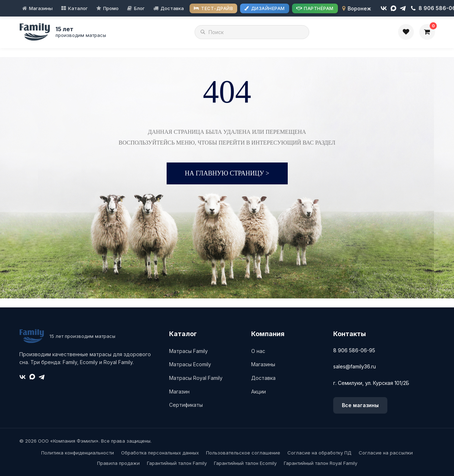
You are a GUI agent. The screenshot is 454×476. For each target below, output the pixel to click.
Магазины (41, 8)
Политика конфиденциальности (78, 453)
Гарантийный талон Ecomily (245, 463)
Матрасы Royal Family (196, 378)
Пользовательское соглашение (243, 453)
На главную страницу (227, 173)
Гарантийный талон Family (177, 463)
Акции (259, 392)
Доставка (172, 8)
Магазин (179, 392)
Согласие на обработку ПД (319, 453)
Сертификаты (186, 405)
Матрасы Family (188, 351)
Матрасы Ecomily (190, 364)
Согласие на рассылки (386, 453)
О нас (258, 351)
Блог (139, 8)
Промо (111, 8)
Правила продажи (118, 463)
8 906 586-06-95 (354, 350)
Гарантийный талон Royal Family (321, 463)
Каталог (78, 8)
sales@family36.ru (355, 366)
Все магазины (360, 405)
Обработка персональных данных (160, 453)
